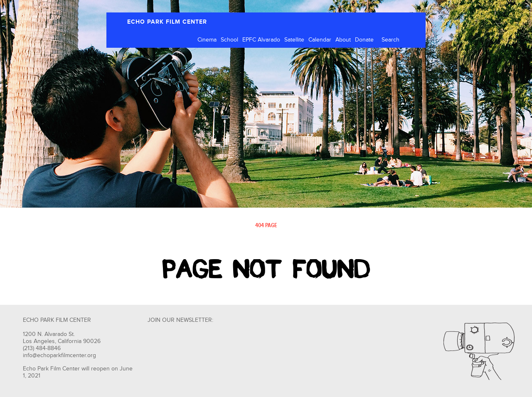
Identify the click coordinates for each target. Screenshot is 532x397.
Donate (364, 40)
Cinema (207, 40)
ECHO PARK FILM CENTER (167, 22)
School (229, 40)
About (343, 40)
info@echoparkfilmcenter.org (59, 355)
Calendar (320, 40)
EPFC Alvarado (261, 40)
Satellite (294, 40)
